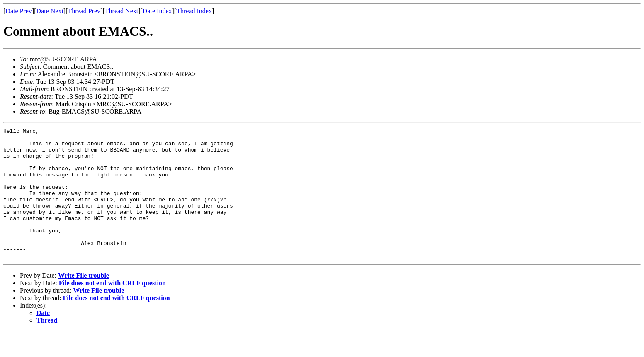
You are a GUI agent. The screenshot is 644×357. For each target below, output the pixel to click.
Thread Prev (84, 11)
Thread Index (194, 11)
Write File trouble (84, 302)
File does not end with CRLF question (112, 309)
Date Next (50, 11)
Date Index (157, 11)
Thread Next (122, 11)
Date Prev (19, 11)
